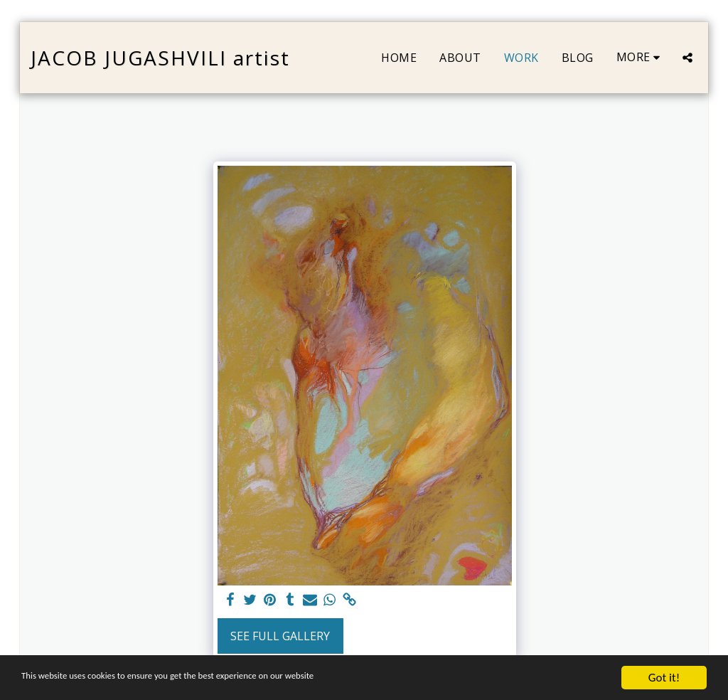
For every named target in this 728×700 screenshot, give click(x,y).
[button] (687, 58)
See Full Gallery (280, 636)
